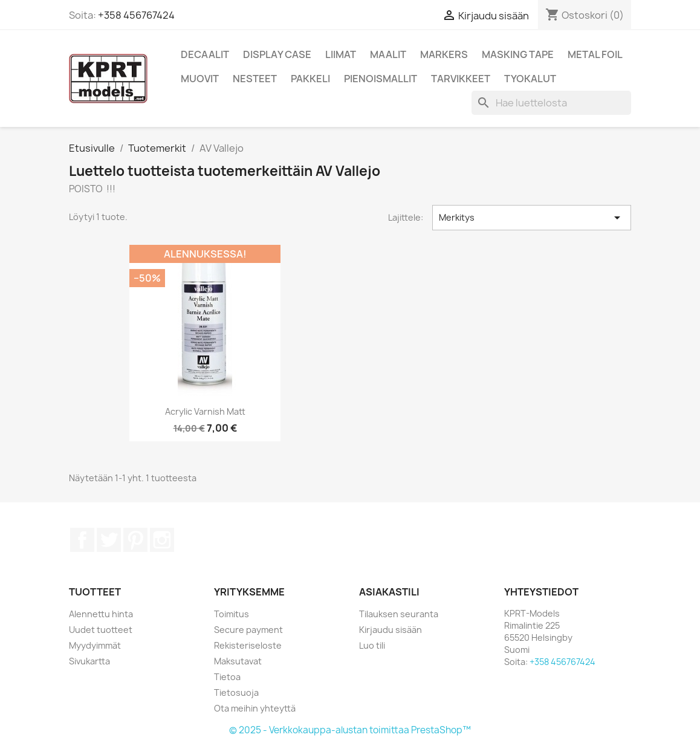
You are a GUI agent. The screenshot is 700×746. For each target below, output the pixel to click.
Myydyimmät (95, 645)
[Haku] (551, 103)
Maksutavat (238, 661)
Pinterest (135, 540)
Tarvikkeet (461, 79)
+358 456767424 (136, 15)
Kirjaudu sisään (391, 630)
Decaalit (205, 54)
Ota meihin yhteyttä (255, 708)
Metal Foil (595, 54)
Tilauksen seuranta (399, 614)
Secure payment (248, 630)
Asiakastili (389, 592)
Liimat (341, 54)
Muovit (200, 79)
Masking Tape (518, 54)
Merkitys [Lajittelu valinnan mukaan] (532, 218)
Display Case (277, 54)
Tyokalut (530, 79)
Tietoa (227, 677)
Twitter (109, 540)
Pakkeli (310, 79)
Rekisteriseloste (248, 645)
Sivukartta (89, 661)
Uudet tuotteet (101, 630)
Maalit (388, 54)
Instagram (162, 540)
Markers (444, 54)
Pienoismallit (381, 79)
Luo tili (372, 645)
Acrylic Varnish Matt (205, 411)
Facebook (82, 540)
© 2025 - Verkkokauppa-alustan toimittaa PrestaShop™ (350, 730)
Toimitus (232, 614)
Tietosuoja (236, 692)
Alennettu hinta (101, 614)
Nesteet (255, 79)
